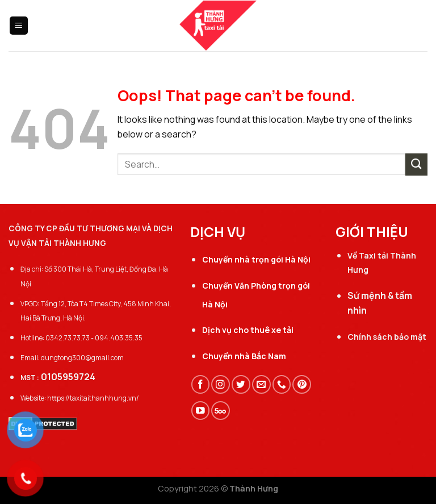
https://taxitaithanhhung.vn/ (93, 398)
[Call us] (282, 384)
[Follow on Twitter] (241, 384)
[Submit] (416, 164)
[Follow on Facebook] (201, 384)
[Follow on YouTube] (201, 411)
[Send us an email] (261, 384)
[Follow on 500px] (221, 411)
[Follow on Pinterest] (302, 384)
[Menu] (19, 26)
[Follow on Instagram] (221, 384)
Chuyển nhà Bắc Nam (244, 356)
